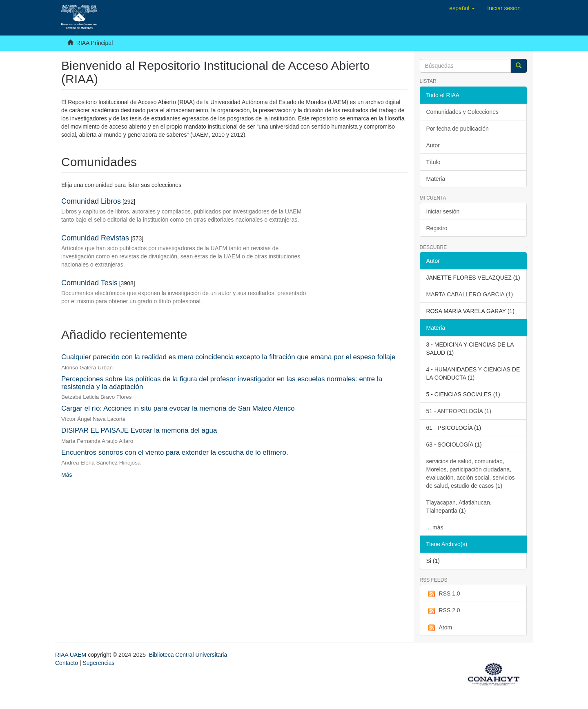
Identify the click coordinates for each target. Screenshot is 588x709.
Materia (436, 179)
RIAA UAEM (71, 655)
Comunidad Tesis (89, 283)
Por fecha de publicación (458, 129)
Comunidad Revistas (95, 238)
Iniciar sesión (443, 211)
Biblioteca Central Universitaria (188, 655)
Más (67, 475)
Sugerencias (98, 663)
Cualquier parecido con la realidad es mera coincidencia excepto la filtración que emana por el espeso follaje (228, 357)
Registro (437, 228)
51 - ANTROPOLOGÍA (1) (459, 411)
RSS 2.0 (443, 611)
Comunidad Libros (91, 201)
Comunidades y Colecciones (462, 112)
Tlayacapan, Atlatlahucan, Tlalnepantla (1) (459, 507)
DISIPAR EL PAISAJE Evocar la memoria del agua (139, 430)
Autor (433, 145)
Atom (439, 628)
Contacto (67, 663)
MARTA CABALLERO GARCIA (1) (470, 294)
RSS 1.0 (443, 594)
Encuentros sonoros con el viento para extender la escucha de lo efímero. (175, 452)
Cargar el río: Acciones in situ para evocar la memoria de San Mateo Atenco (178, 408)
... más (435, 527)
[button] (462, 8)
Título (433, 162)
